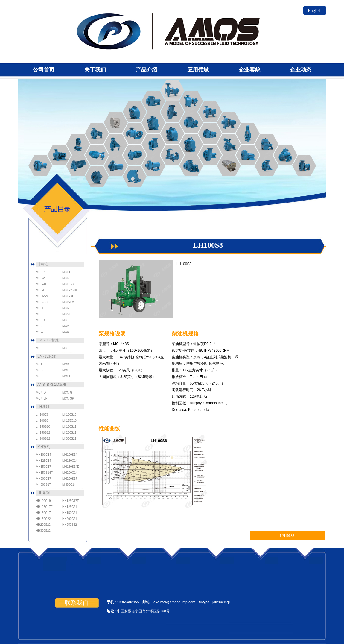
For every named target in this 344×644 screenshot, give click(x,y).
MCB (59, 155)
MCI (116, 144)
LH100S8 (42, 421)
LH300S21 (69, 439)
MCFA (97, 155)
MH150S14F (44, 473)
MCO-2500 (153, 101)
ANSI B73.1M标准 (52, 385)
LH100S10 (69, 415)
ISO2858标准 (48, 340)
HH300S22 (43, 531)
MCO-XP (172, 112)
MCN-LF (210, 112)
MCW (267, 144)
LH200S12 (43, 439)
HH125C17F (44, 507)
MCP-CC (116, 166)
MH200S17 (70, 479)
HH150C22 (43, 519)
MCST (172, 133)
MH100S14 (70, 455)
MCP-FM (153, 166)
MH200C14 (70, 473)
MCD (78, 144)
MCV (248, 155)
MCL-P (172, 155)
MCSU (191, 144)
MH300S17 (43, 485)
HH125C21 (70, 507)
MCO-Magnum (210, 133)
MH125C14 (44, 461)
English (315, 10)
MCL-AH (191, 166)
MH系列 (44, 447)
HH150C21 (70, 513)
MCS (229, 144)
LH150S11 (69, 427)
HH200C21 (70, 519)
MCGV (135, 133)
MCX (285, 155)
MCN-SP (191, 101)
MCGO (116, 123)
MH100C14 (44, 455)
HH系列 (44, 493)
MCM (229, 166)
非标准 (43, 264)
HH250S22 (70, 525)
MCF (78, 166)
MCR (267, 166)
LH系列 (43, 407)
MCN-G (172, 90)
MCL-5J (210, 155)
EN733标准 (47, 356)
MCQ (304, 166)
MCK (135, 177)
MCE (97, 133)
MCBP (97, 177)
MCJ (135, 155)
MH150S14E (71, 467)
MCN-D (229, 123)
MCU (153, 123)
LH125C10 (69, 421)
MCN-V (248, 133)
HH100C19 (43, 501)
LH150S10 (43, 427)
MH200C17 (44, 479)
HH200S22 (43, 525)
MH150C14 (70, 461)
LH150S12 (43, 433)
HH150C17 (43, 513)
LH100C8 (42, 415)
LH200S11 (69, 433)
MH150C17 (44, 467)
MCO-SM (191, 123)
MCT (135, 112)
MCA (40, 166)
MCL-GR (153, 144)
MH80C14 (69, 485)
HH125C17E (71, 501)
